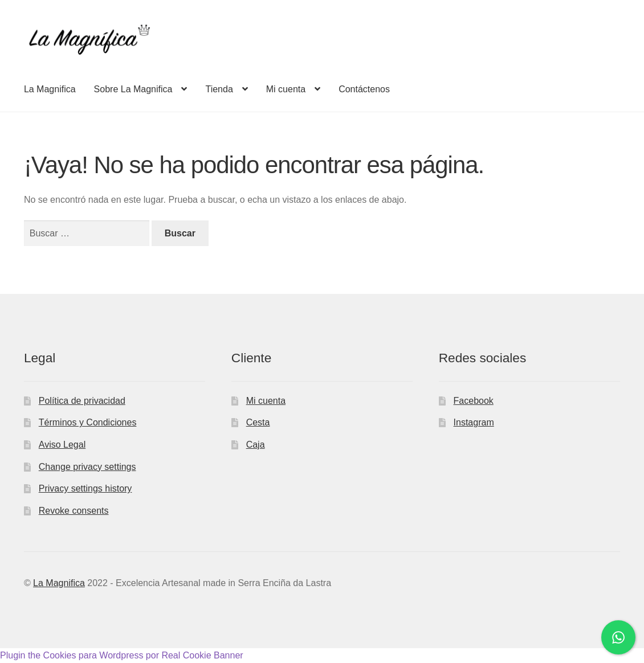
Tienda (219, 89)
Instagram (474, 422)
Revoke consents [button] (74, 511)
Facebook (474, 401)
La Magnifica (50, 89)
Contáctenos (364, 89)
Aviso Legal (62, 445)
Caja (256, 445)
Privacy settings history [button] (85, 488)
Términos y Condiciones (88, 422)
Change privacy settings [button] (87, 467)
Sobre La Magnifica (133, 89)
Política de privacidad (82, 401)
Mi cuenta (286, 89)
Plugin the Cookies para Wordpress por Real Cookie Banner (122, 655)
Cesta (258, 422)
